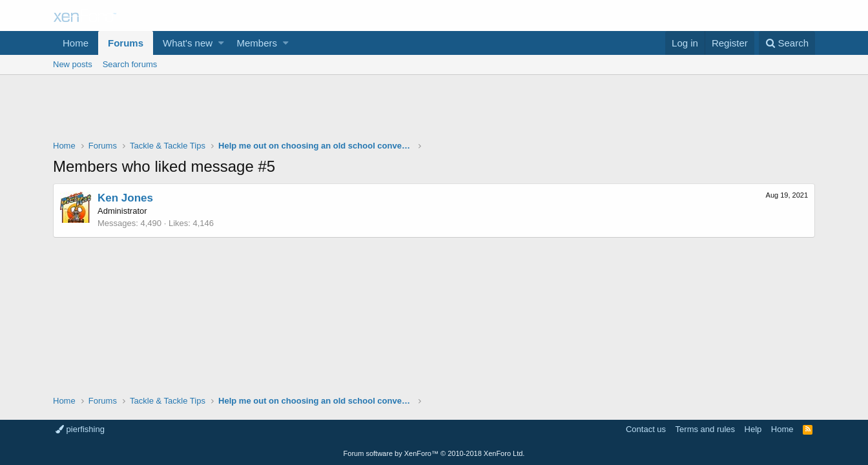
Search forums (130, 64)
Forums (126, 43)
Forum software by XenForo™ (434, 453)
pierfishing (80, 429)
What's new (188, 43)
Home (76, 43)
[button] (221, 43)
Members (257, 43)
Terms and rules (705, 429)
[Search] (787, 43)
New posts (73, 64)
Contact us (646, 429)
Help (753, 429)
